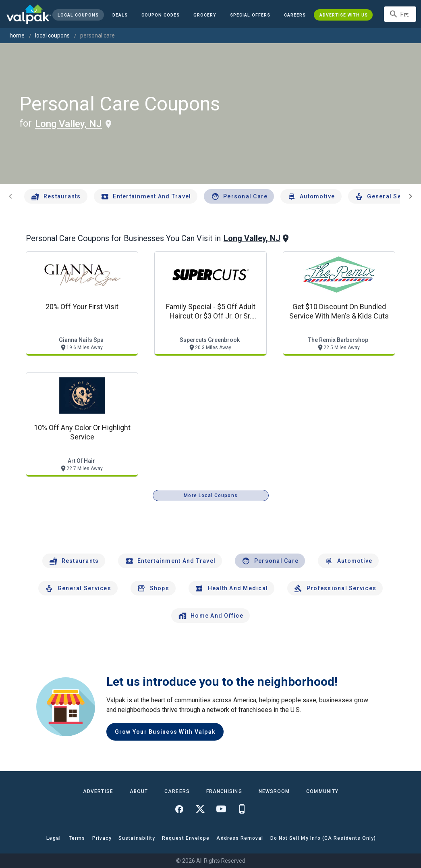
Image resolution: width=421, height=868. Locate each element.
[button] (250, 15)
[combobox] (400, 14)
